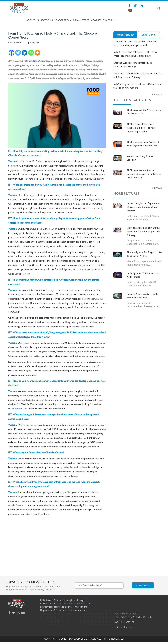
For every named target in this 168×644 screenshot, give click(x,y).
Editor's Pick (149, 35)
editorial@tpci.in (123, 628)
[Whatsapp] (31, 53)
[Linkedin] (25, 53)
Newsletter (81, 21)
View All (157, 95)
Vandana (33, 61)
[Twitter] (18, 53)
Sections (47, 21)
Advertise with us (103, 21)
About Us (33, 21)
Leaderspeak (63, 21)
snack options (15, 409)
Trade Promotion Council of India (72, 604)
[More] (38, 53)
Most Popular (125, 35)
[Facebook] (12, 53)
